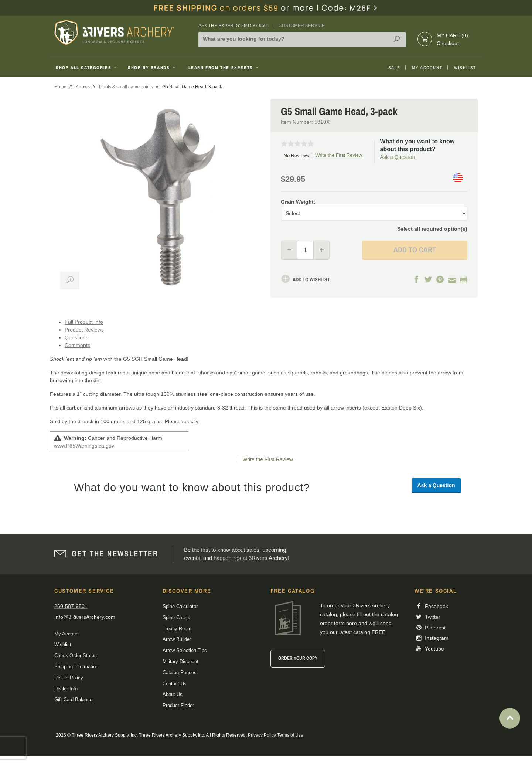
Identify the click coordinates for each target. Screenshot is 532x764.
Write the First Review (339, 155)
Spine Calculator (180, 606)
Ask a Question (398, 157)
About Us (173, 694)
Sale (394, 68)
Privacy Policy (262, 735)
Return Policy (69, 678)
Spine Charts (176, 617)
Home (60, 87)
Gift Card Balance (73, 700)
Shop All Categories (87, 68)
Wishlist (465, 68)
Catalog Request (180, 673)
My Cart (452, 35)
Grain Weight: (298, 202)
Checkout (448, 43)
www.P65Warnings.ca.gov (84, 446)
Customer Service (302, 26)
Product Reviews (84, 330)
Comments (77, 345)
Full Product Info (84, 322)
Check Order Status (76, 656)
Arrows (83, 87)
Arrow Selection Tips (185, 650)
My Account (427, 68)
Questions (76, 337)
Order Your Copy (298, 658)
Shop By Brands (152, 68)
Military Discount (180, 661)
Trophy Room (177, 629)
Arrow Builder (177, 639)
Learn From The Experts (224, 68)
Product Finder (178, 705)
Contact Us (175, 684)
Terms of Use (290, 735)
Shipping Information (76, 667)
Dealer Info (66, 689)
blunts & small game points (126, 87)
